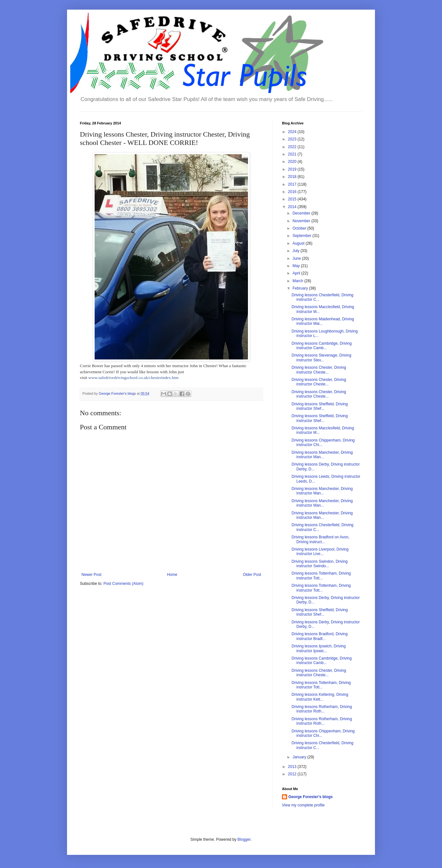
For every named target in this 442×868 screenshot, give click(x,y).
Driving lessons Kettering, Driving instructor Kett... (320, 697)
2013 (293, 767)
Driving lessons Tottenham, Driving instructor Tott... (321, 576)
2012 (293, 774)
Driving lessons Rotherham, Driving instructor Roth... (322, 709)
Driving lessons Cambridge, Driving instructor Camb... (322, 346)
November (302, 221)
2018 (293, 177)
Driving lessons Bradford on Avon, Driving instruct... (321, 539)
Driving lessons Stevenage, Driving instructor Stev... (321, 358)
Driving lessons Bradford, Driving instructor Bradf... (320, 636)
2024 (293, 132)
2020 (293, 162)
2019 (293, 169)
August (299, 243)
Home (172, 575)
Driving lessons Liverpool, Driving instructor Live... (320, 552)
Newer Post (91, 575)
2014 (293, 207)
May (297, 266)
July (297, 251)
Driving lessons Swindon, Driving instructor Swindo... (320, 564)
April (297, 273)
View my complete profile (303, 805)
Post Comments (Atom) (123, 584)
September (302, 236)
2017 (293, 184)
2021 (293, 154)
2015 (293, 199)
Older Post (252, 575)
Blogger (244, 839)
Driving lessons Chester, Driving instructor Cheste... (319, 370)
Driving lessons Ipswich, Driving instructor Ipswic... (319, 648)
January (300, 757)
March (298, 281)
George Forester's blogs (310, 797)
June (297, 258)
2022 (293, 147)
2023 (293, 139)
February (301, 288)
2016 (293, 192)
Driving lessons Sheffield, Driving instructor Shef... (320, 406)
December (302, 213)
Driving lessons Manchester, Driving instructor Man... (322, 455)
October (300, 228)
